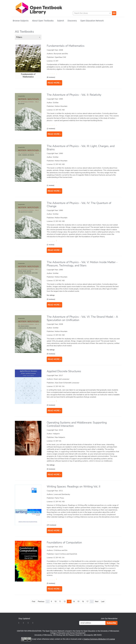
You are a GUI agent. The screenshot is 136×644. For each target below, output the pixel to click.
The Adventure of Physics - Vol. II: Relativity (74, 95)
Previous (41, 601)
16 (83, 601)
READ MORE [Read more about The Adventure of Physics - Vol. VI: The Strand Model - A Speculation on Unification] (54, 359)
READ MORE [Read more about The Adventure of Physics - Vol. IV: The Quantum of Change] (54, 250)
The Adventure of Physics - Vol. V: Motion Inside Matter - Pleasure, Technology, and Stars (82, 264)
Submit (61, 21)
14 (74, 601)
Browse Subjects (21, 21)
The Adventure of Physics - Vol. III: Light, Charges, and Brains (81, 148)
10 (55, 601)
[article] (68, 66)
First (34, 601)
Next (97, 601)
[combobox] (92, 13)
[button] (28, 37)
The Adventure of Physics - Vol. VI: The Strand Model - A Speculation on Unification (82, 318)
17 (87, 601)
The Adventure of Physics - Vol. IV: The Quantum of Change (79, 205)
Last (103, 601)
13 (69, 601)
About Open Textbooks (43, 21)
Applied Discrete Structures (64, 371)
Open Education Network (92, 21)
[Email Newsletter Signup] (92, 623)
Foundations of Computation (64, 543)
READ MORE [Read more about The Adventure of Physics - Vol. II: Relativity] (54, 134)
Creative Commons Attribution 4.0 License (99, 639)
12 (65, 601)
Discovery (72, 21)
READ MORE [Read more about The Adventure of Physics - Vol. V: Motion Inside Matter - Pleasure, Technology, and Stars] (54, 305)
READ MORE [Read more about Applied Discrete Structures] (54, 411)
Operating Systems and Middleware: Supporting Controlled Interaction (77, 424)
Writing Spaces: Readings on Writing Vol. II (74, 487)
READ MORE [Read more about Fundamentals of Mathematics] (54, 83)
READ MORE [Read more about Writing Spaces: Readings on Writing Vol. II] (54, 531)
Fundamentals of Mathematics (66, 46)
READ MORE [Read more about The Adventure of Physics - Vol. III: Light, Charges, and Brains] (54, 191)
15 (78, 601)
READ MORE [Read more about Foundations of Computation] (54, 589)
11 (60, 601)
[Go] (114, 13)
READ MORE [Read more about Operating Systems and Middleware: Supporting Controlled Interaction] (54, 475)
